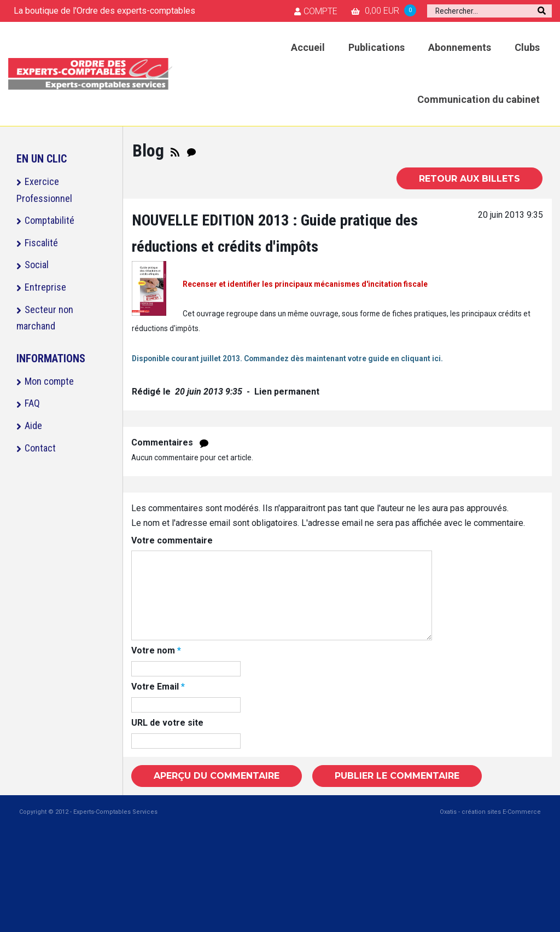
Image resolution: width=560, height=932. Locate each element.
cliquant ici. (421, 358)
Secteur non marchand (45, 318)
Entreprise (45, 287)
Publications (377, 47)
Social (37, 265)
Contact (40, 448)
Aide (33, 426)
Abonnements (460, 47)
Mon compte (49, 381)
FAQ (32, 403)
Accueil (308, 47)
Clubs (527, 47)
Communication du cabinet (479, 99)
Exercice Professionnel (44, 190)
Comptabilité (49, 220)
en (395, 358)
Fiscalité (41, 243)
